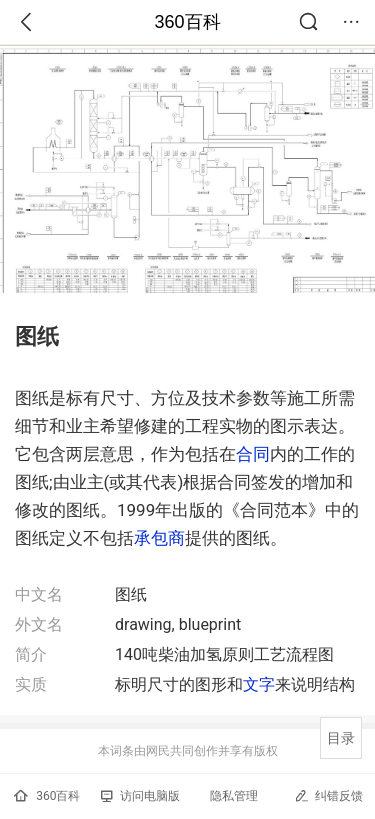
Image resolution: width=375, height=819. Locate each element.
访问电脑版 (140, 796)
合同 (253, 454)
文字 (259, 684)
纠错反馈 (328, 795)
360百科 (187, 22)
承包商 (159, 538)
